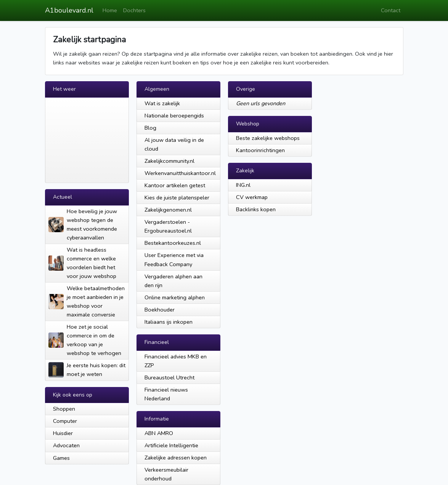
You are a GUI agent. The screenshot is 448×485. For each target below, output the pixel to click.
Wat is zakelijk (162, 103)
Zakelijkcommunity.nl (169, 161)
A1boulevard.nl (69, 10)
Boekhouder (160, 310)
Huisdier (63, 433)
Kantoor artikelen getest (175, 185)
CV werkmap (252, 197)
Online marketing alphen (175, 297)
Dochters (134, 10)
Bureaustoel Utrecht (169, 377)
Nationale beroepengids (174, 116)
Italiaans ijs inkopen (169, 322)
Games (61, 458)
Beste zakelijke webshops (268, 138)
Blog (150, 128)
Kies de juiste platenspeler (177, 198)
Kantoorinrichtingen (260, 150)
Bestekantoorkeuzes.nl (173, 243)
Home (110, 10)
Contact (391, 10)
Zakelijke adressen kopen (176, 458)
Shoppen (64, 409)
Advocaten (66, 445)
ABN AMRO (159, 433)
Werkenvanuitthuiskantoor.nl (180, 173)
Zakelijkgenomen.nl (168, 210)
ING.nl (243, 185)
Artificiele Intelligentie (171, 445)
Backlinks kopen (256, 209)
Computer (65, 421)
